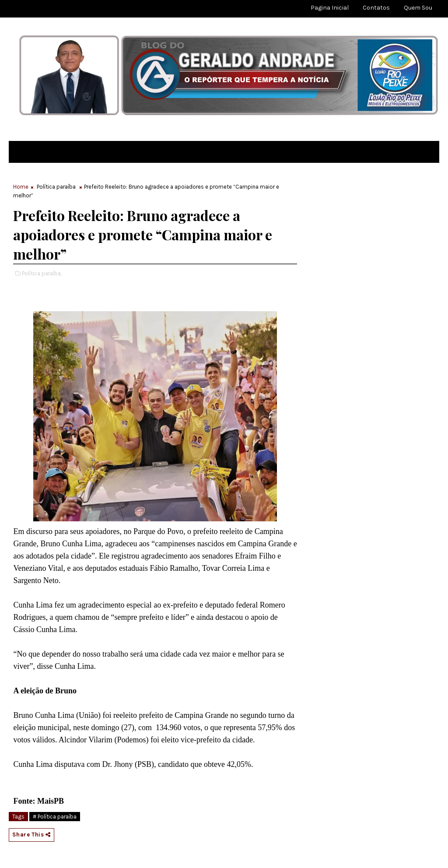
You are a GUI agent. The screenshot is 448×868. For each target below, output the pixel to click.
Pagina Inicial (330, 8)
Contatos (376, 8)
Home (21, 187)
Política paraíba (56, 187)
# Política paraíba (55, 817)
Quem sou (418, 8)
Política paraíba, (42, 273)
